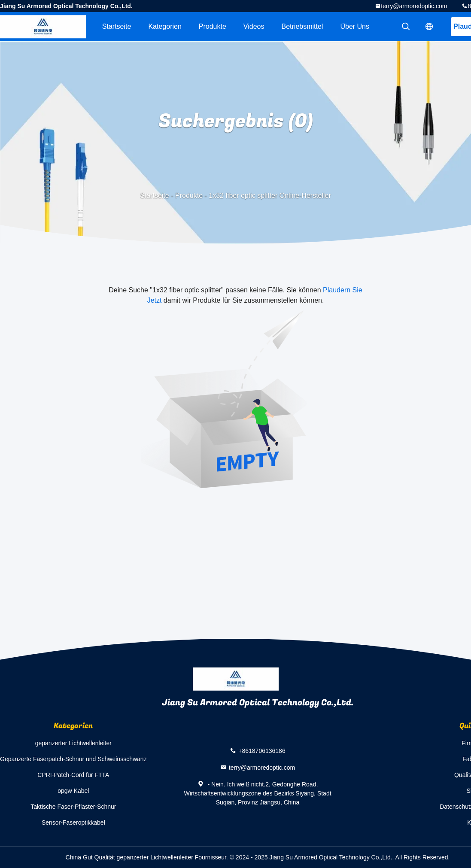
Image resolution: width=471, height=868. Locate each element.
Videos (254, 26)
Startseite (117, 26)
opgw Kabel (73, 791)
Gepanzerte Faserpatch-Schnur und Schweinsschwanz (73, 759)
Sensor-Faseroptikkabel (73, 822)
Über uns (355, 26)
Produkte (213, 26)
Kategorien (165, 26)
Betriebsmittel (302, 26)
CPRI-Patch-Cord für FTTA (73, 775)
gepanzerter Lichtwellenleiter (73, 743)
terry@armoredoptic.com (414, 6)
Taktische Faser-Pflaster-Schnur (73, 807)
